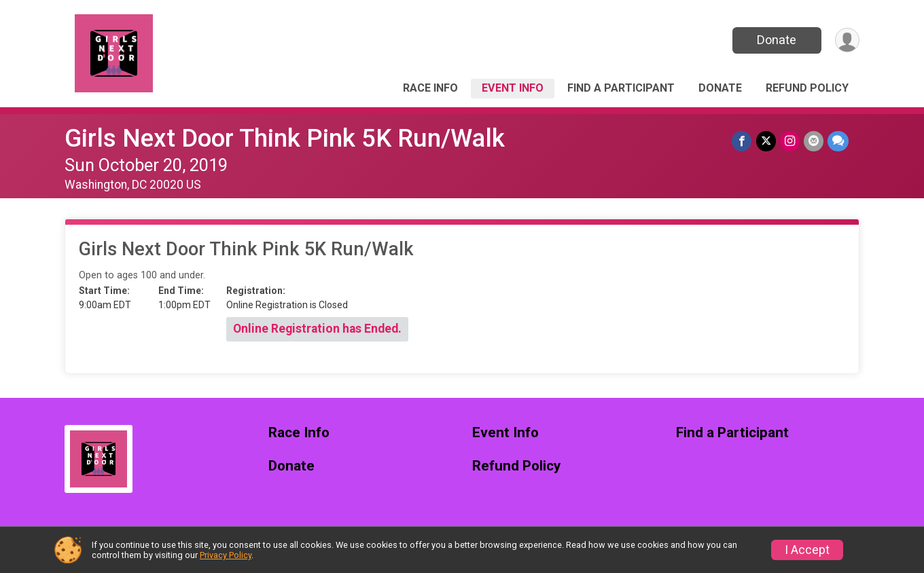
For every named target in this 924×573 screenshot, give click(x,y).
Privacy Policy (226, 555)
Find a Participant (621, 88)
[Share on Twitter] (766, 141)
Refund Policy (807, 88)
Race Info (430, 88)
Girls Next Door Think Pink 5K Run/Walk (285, 138)
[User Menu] (847, 40)
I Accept (807, 550)
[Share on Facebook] (742, 141)
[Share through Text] (838, 141)
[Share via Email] (814, 141)
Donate (777, 40)
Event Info (513, 88)
